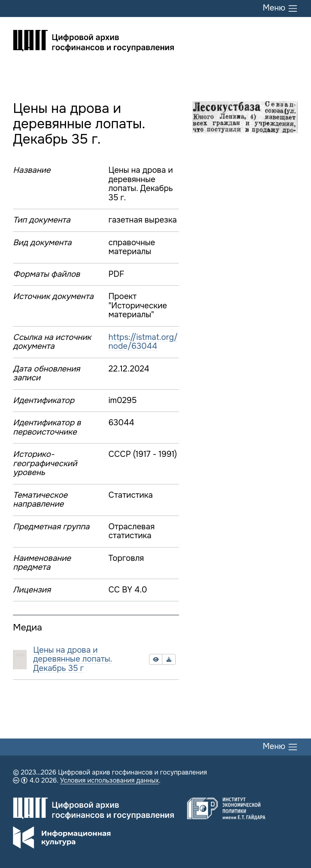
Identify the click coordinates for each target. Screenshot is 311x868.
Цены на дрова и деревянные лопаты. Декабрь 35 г (73, 659)
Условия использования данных (109, 780)
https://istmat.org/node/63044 (143, 342)
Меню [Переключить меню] (280, 8)
